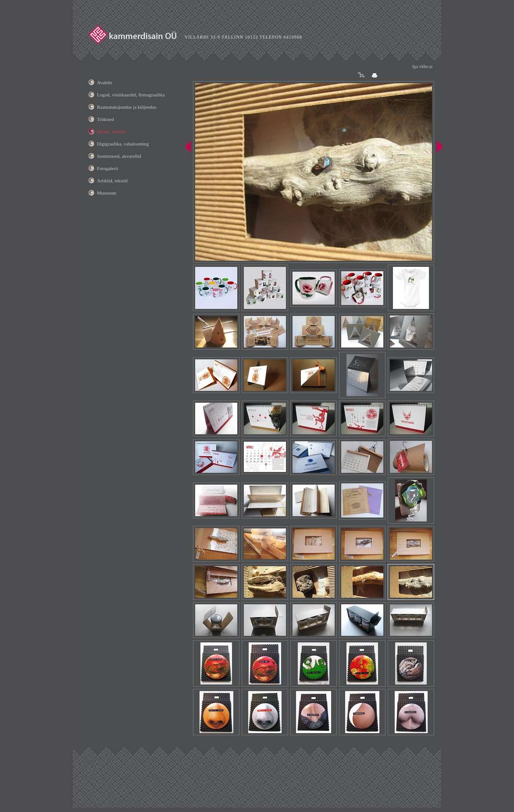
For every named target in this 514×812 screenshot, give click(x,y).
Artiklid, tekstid (112, 181)
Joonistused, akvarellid (119, 156)
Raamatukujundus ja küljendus (127, 107)
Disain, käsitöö (111, 131)
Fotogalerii (107, 168)
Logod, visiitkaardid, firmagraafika (131, 95)
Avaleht (104, 82)
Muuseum (107, 193)
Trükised (105, 119)
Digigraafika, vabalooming (123, 144)
